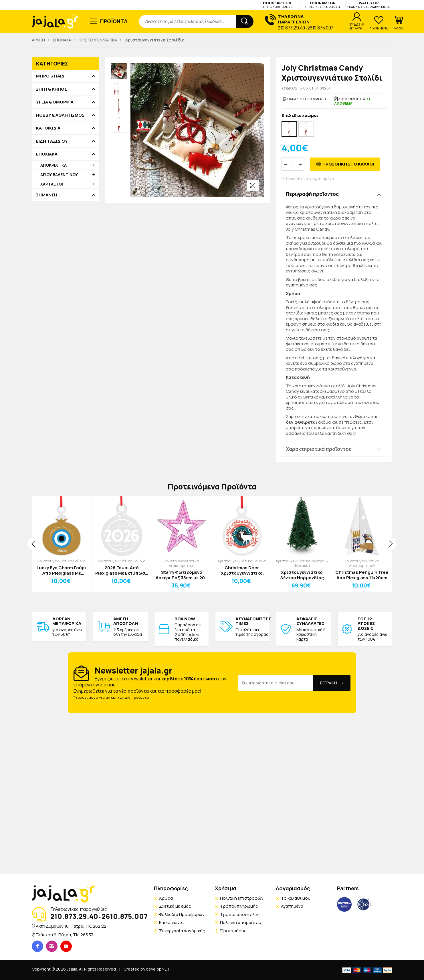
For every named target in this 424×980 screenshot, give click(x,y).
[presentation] (33, 544)
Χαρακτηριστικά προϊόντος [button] (319, 449)
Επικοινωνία (171, 922)
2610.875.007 (320, 28)
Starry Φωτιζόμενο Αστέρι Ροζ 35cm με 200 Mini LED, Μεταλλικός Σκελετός (182, 575)
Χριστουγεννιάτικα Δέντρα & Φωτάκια (302, 563)
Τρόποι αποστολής (240, 914)
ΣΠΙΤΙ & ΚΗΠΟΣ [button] (51, 89)
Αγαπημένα (292, 906)
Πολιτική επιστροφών (242, 898)
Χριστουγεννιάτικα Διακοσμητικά (182, 563)
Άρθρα (166, 898)
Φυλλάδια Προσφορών (182, 914)
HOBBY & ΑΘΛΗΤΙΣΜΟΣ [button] (60, 115)
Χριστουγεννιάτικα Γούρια (62, 561)
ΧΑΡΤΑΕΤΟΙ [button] (52, 184)
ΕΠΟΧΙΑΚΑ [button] (47, 154)
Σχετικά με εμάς (175, 906)
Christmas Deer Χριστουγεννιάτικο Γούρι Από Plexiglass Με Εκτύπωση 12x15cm (242, 570)
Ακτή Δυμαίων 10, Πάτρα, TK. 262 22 (71, 926)
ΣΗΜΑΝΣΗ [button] (47, 195)
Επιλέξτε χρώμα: (300, 116)
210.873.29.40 (291, 28)
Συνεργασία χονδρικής (182, 931)
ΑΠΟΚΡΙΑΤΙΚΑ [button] (54, 165)
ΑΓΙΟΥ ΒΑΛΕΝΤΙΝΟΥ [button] (59, 175)
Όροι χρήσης (233, 931)
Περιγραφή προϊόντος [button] (312, 194)
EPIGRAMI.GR (323, 5)
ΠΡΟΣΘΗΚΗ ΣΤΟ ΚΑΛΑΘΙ (348, 164)
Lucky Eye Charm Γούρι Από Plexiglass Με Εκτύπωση (62, 570)
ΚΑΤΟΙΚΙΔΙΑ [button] (48, 128)
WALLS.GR (369, 5)
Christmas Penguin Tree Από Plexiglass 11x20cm (362, 575)
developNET (158, 969)
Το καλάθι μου (296, 898)
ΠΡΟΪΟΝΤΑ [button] (114, 21)
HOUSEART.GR (277, 5)
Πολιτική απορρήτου (241, 922)
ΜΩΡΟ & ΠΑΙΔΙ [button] (51, 76)
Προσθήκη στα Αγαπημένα (308, 179)
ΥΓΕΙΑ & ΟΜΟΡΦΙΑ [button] (55, 102)
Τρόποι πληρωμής (239, 906)
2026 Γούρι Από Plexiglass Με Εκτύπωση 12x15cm (122, 570)
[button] (398, 23)
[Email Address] (276, 683)
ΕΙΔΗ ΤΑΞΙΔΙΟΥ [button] (52, 141)
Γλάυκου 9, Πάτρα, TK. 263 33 (65, 935)
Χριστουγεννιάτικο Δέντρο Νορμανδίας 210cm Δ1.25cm (302, 575)
